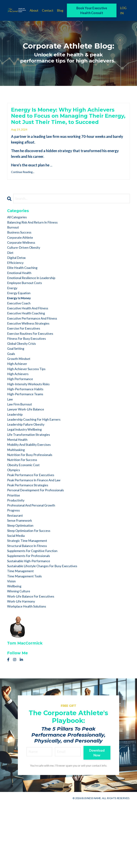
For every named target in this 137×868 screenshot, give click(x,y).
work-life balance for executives (34, 659)
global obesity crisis (24, 373)
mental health (19, 481)
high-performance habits (28, 424)
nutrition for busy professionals (34, 499)
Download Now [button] (97, 816)
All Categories (19, 230)
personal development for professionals (40, 539)
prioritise (15, 544)
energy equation (20, 316)
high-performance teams (28, 430)
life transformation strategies (32, 476)
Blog (60, 10)
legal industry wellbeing (27, 470)
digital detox (18, 276)
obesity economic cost (26, 510)
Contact (48, 10)
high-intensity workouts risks (32, 419)
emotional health (21, 293)
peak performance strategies (31, 533)
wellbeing (16, 647)
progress (14, 561)
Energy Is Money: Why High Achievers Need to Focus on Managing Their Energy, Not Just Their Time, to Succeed (66, 122)
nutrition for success (25, 504)
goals (12, 384)
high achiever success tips (29, 402)
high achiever (19, 396)
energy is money (21, 322)
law (10, 436)
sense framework (21, 573)
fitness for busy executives (29, 367)
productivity (17, 550)
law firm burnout (21, 441)
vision (12, 641)
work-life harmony (23, 664)
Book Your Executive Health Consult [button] (92, 10)
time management (22, 630)
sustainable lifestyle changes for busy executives (48, 624)
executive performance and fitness (36, 344)
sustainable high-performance (32, 619)
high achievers (19, 407)
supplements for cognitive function (36, 607)
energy (13, 310)
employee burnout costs (27, 304)
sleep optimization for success (32, 584)
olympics (15, 516)
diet (11, 270)
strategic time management (30, 596)
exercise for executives (26, 356)
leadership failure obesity (29, 464)
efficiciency (17, 282)
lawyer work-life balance (28, 447)
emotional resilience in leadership (35, 299)
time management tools (27, 636)
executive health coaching (29, 339)
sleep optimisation (23, 579)
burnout (14, 242)
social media (18, 590)
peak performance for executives (34, 521)
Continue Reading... (23, 184)
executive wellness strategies (31, 350)
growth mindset (20, 390)
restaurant (16, 567)
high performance (22, 413)
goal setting (17, 379)
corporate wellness (23, 259)
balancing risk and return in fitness (36, 236)
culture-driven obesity (26, 264)
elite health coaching (25, 287)
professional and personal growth (35, 556)
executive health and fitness (31, 333)
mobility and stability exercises (33, 487)
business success (21, 247)
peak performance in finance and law (38, 527)
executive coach (20, 327)
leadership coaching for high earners (38, 459)
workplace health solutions (30, 670)
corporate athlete (22, 253)
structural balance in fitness (30, 601)
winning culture (20, 653)
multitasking (17, 493)
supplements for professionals (32, 613)
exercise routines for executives (34, 362)
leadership (16, 453)
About (34, 10)
